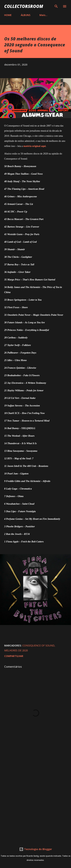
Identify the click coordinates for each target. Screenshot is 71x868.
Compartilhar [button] (14, 656)
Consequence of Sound (38, 645)
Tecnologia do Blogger (36, 849)
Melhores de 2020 (16, 650)
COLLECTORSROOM (24, 6)
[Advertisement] (35, 797)
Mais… (43, 15)
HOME (8, 15)
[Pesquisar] (56, 6)
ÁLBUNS (26, 15)
